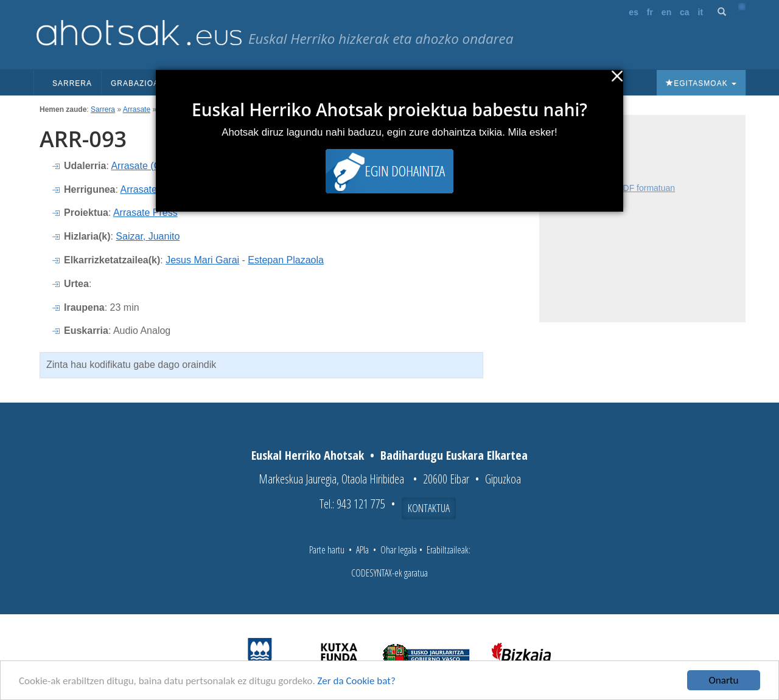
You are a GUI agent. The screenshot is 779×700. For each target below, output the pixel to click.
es (634, 12)
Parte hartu (327, 550)
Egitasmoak (701, 83)
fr (650, 12)
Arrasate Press (145, 213)
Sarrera (72, 83)
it (701, 12)
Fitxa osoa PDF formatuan (625, 188)
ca (685, 12)
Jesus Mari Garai (202, 260)
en (666, 12)
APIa (362, 550)
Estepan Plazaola (286, 260)
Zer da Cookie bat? (357, 681)
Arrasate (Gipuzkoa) (154, 166)
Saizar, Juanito (148, 236)
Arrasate (137, 109)
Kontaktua (429, 508)
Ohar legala (399, 550)
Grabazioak (142, 83)
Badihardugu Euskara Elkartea (454, 455)
